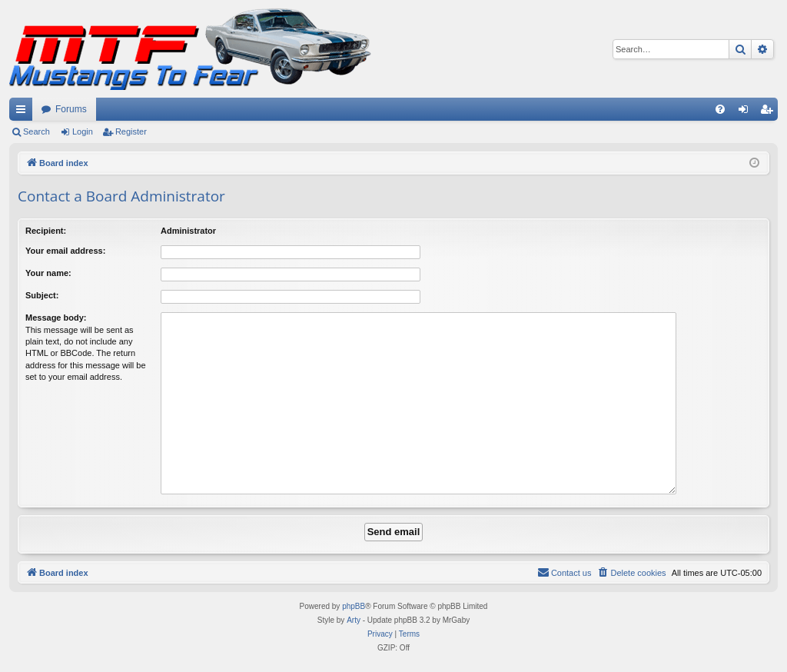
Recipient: (46, 231)
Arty (354, 620)
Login (83, 131)
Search (37, 131)
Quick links (24, 112)
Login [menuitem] (747, 112)
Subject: (42, 295)
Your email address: (65, 251)
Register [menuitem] (770, 112)
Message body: (56, 318)
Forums (71, 109)
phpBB (354, 606)
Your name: (48, 273)
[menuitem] (720, 109)
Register (131, 131)
